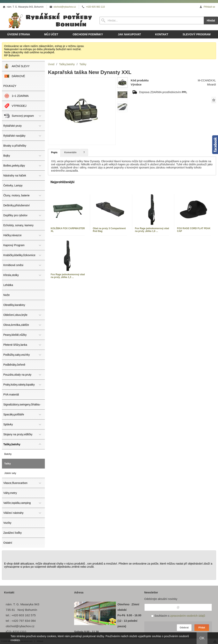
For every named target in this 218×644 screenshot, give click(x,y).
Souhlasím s (178, 616)
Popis (54, 152)
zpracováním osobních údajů (188, 616)
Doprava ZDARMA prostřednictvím (163, 92)
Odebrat (184, 628)
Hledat (211, 20)
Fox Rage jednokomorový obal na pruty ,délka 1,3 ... (68, 276)
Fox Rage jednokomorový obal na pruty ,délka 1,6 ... (152, 230)
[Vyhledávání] (152, 20)
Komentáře (70, 152)
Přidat (202, 628)
